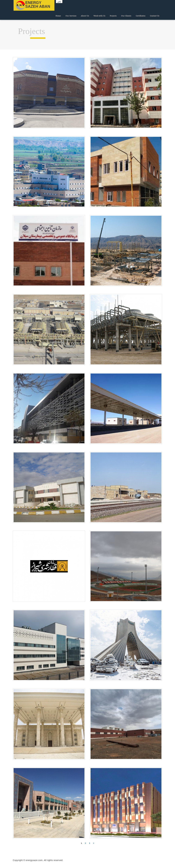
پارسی (59, 2)
